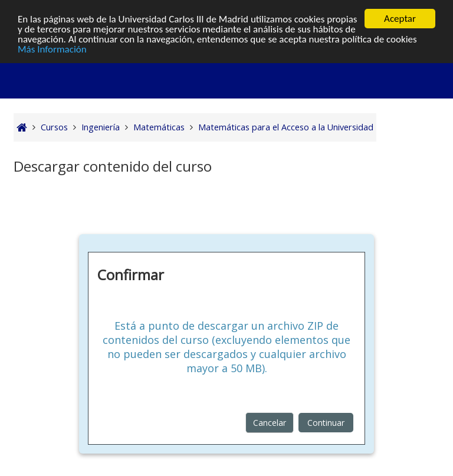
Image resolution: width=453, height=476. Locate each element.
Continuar (326, 423)
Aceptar (400, 19)
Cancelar (270, 423)
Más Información (52, 49)
